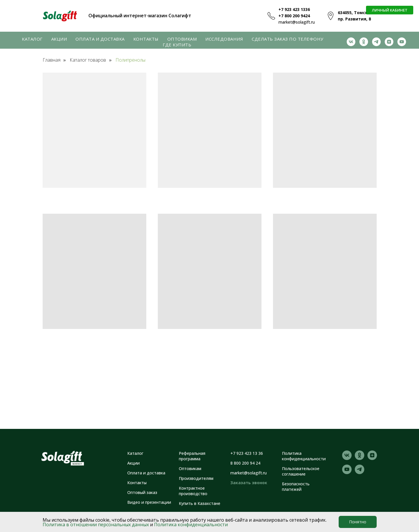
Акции (59, 39)
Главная (52, 60)
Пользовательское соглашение (301, 471)
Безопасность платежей (296, 486)
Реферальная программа (192, 456)
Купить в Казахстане (200, 503)
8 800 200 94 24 (245, 463)
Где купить (177, 45)
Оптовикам (182, 39)
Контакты (146, 39)
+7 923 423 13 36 (247, 453)
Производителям (196, 478)
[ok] (364, 42)
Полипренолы (130, 60)
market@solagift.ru (297, 22)
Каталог (32, 39)
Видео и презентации (149, 502)
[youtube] (402, 42)
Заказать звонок (249, 483)
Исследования (224, 39)
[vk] (351, 42)
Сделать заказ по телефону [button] (288, 39)
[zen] (389, 42)
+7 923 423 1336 (294, 9)
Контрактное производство (193, 491)
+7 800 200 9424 (294, 16)
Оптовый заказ (142, 492)
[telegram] (376, 42)
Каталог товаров (88, 60)
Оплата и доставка (100, 39)
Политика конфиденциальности (191, 525)
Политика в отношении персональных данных (96, 525)
